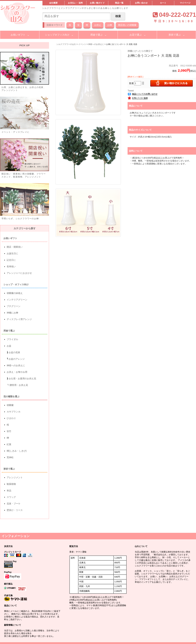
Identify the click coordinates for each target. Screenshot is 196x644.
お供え (98, 25)
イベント (82, 44)
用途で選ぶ (96, 35)
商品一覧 (119, 3)
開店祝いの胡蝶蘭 (127, 25)
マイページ (185, 3)
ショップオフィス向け (57, 35)
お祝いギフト (18, 35)
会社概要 (53, 3)
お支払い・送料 (75, 3)
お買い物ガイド (97, 3)
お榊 (110, 25)
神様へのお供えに (96, 44)
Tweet (131, 91)
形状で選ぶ (175, 35)
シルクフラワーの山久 (66, 44)
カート (163, 3)
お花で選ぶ (136, 35)
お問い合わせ (141, 3)
